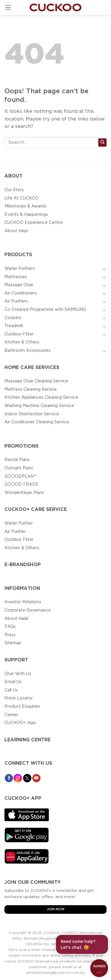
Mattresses (16, 277)
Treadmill (14, 326)
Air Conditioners (21, 293)
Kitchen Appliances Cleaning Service (41, 398)
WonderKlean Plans (24, 493)
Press (10, 635)
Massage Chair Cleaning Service (36, 381)
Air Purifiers (16, 301)
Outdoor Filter (19, 334)
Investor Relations (23, 602)
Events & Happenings (26, 215)
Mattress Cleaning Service (31, 390)
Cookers (13, 318)
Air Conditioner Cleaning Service (37, 422)
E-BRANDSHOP (23, 565)
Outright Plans (19, 468)
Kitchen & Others (22, 342)
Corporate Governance (28, 610)
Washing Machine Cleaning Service (39, 406)
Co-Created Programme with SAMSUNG (45, 310)
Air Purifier (15, 532)
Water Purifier (19, 523)
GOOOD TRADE (21, 485)
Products (18, 255)
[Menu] (8, 7)
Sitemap (13, 643)
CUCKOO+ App (20, 723)
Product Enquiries (22, 707)
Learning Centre (28, 740)
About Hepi (16, 231)
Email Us (13, 682)
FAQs (10, 627)
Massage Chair (19, 285)
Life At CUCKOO (22, 198)
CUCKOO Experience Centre (34, 223)
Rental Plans (17, 460)
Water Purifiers (20, 269)
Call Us (11, 690)
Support (16, 660)
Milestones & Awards (25, 206)
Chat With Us (18, 674)
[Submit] (102, 143)
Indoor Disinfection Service (32, 414)
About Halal (16, 619)
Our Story (14, 190)
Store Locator (19, 698)
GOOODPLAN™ (21, 476)
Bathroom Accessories (28, 351)
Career (11, 715)
